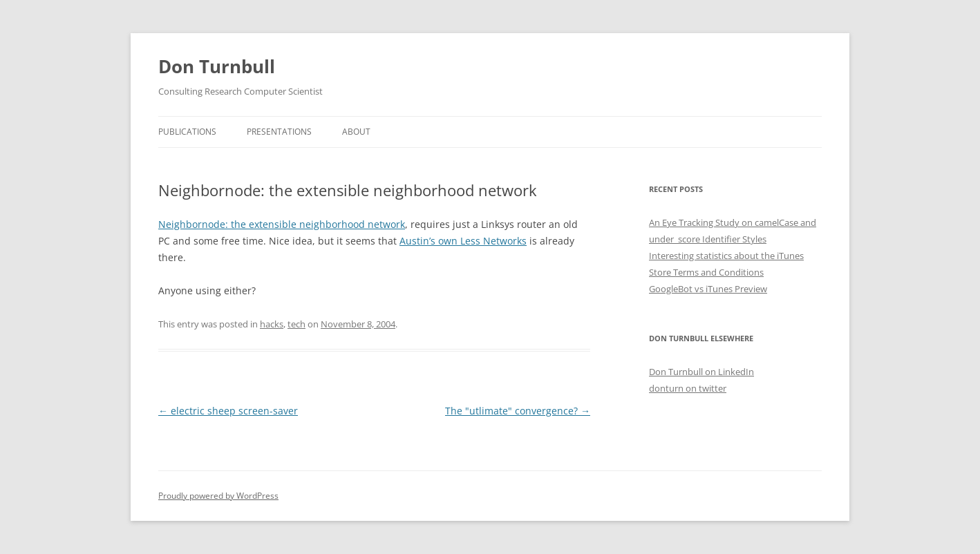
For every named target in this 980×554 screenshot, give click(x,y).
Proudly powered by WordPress (218, 496)
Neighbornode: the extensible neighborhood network (282, 224)
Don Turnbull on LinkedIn (701, 372)
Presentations (279, 132)
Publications (187, 132)
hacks (272, 324)
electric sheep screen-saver (228, 411)
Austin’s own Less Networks (463, 241)
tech (296, 324)
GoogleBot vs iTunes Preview (708, 289)
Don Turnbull (217, 66)
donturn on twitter (688, 388)
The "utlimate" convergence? (518, 411)
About (356, 132)
